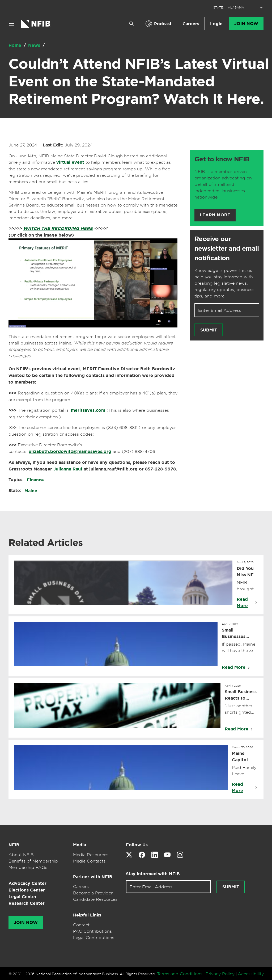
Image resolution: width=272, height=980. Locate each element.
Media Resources (91, 855)
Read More (242, 602)
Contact (81, 925)
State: (15, 491)
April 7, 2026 (230, 624)
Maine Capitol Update (240, 757)
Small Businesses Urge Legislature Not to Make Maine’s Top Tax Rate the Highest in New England (240, 634)
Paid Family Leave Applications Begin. (245, 771)
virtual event (70, 162)
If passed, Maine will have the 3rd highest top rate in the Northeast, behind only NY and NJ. (239, 647)
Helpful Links (87, 915)
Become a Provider (93, 893)
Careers (191, 24)
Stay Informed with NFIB (153, 874)
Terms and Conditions (180, 974)
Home (16, 45)
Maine (31, 491)
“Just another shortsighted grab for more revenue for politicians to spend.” (239, 709)
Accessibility (251, 974)
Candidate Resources (95, 899)
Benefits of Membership (33, 861)
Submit (209, 330)
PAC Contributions (92, 931)
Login (216, 24)
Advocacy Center (27, 883)
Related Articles (46, 542)
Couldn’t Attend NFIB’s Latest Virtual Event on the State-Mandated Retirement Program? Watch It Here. (139, 81)
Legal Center (23, 897)
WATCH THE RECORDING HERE (58, 228)
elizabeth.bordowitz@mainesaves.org (70, 451)
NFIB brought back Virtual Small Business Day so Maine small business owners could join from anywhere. (247, 586)
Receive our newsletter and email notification (227, 249)
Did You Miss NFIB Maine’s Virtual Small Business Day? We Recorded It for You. (247, 572)
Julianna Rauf (68, 469)
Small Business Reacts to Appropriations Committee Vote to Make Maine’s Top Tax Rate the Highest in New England (241, 695)
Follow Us (137, 845)
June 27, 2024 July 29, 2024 (51, 145)
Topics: (16, 480)
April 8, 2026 (245, 562)
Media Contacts (89, 861)
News (35, 45)
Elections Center (27, 890)
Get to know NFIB (222, 159)
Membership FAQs (28, 867)
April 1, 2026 (233, 685)
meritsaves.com (88, 410)
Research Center (27, 903)
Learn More (215, 215)
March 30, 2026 (242, 747)
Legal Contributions (94, 937)
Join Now (246, 24)
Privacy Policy (220, 974)
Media (80, 845)
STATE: (218, 8)
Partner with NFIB (93, 877)
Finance (35, 480)
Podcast (163, 24)
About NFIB (21, 855)
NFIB (14, 845)
